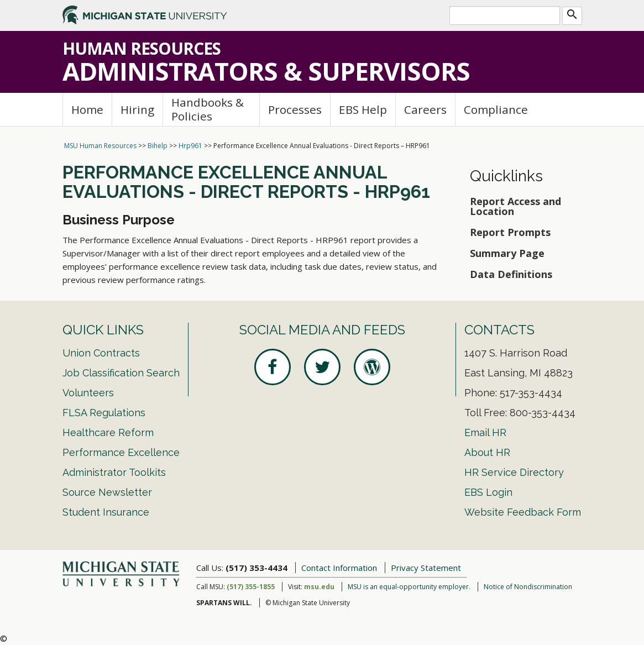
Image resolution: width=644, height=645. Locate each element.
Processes (295, 109)
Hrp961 (190, 146)
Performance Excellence (121, 452)
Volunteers (88, 393)
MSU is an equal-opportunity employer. (409, 587)
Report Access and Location (515, 206)
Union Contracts (101, 353)
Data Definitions (511, 274)
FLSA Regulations (104, 413)
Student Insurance (106, 512)
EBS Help (363, 109)
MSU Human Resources (100, 146)
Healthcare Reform (108, 432)
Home (87, 109)
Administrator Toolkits (114, 472)
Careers (425, 109)
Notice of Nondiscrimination (528, 587)
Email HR (485, 432)
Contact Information (339, 568)
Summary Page (507, 253)
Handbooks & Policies (208, 109)
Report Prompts (510, 232)
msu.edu (319, 587)
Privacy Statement (426, 568)
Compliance (496, 109)
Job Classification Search (121, 373)
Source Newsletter (107, 492)
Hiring (137, 109)
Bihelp (158, 146)
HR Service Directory (514, 472)
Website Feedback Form (523, 512)
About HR (487, 452)
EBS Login (488, 492)
